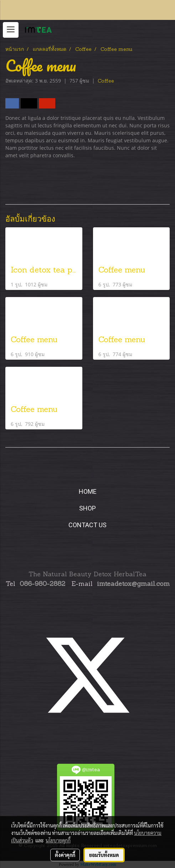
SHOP (87, 508)
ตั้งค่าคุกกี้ (65, 855)
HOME (88, 491)
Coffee (106, 81)
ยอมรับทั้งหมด (104, 855)
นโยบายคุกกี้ (58, 840)
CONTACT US (87, 525)
